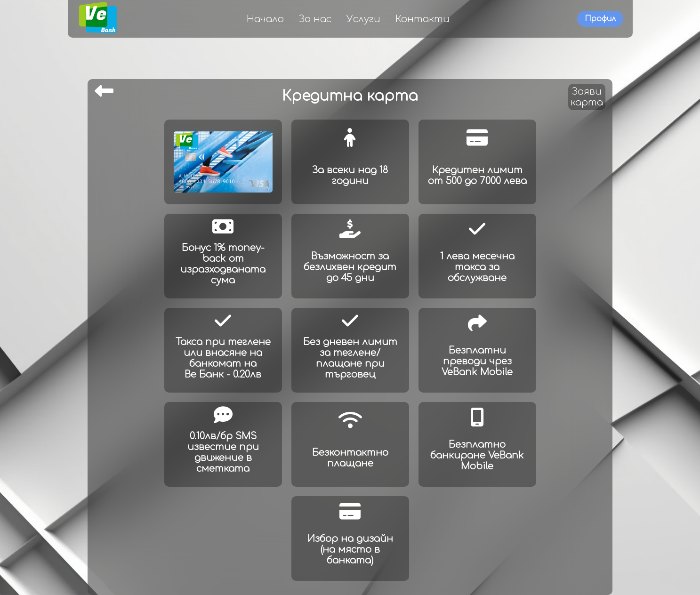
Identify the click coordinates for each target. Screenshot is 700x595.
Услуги (363, 19)
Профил (600, 19)
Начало (265, 19)
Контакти (422, 19)
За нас (315, 19)
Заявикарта (587, 97)
